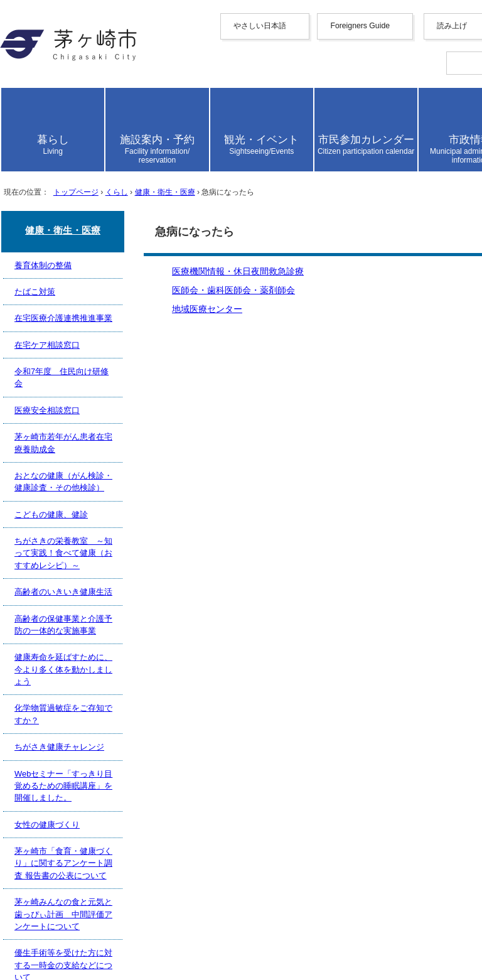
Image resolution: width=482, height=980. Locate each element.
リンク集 (50, 774)
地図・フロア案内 (70, 917)
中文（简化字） (90, 136)
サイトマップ (60, 735)
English (71, 124)
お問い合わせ (60, 930)
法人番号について (171, 894)
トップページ (100, 508)
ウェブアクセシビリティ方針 (95, 748)
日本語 (70, 232)
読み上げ (51, 246)
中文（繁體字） (90, 149)
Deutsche (74, 186)
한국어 (70, 162)
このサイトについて (75, 761)
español (71, 209)
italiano (70, 197)
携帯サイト (55, 722)
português (75, 220)
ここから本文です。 (50, 542)
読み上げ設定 (446, 280)
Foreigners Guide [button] (65, 113)
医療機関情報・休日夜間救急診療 (105, 600)
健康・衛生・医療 (218, 508)
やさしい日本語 (65, 100)
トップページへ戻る (75, 681)
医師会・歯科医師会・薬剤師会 (100, 614)
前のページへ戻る (70, 668)
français (71, 175)
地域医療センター (70, 627)
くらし (154, 508)
